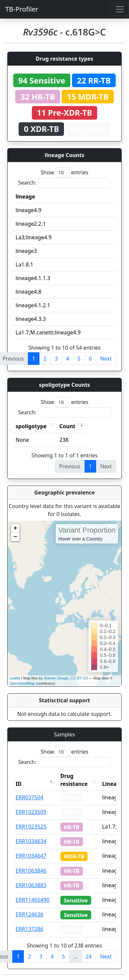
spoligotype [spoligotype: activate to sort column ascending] (31, 426)
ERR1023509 (31, 812)
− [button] (15, 537)
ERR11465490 (32, 900)
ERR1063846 (31, 871)
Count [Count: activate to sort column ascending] (67, 426)
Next (106, 359)
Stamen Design (56, 678)
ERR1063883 (31, 885)
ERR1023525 (31, 827)
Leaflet (15, 678)
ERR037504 (30, 797)
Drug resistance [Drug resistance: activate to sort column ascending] (74, 780)
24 (89, 956)
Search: (65, 183)
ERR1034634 (31, 841)
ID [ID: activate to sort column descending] (19, 784)
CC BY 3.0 (79, 678)
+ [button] (15, 528)
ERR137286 (30, 929)
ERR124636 (30, 914)
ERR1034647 (31, 856)
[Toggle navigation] (120, 9)
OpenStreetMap (22, 683)
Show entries (64, 173)
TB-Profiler (22, 9)
